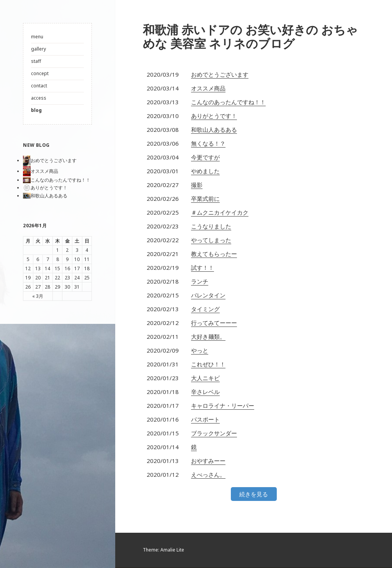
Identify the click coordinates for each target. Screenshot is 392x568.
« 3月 (38, 296)
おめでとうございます (220, 75)
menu (37, 37)
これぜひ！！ (208, 365)
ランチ (200, 282)
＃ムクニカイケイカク (220, 213)
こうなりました (211, 227)
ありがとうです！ (214, 117)
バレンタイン (208, 296)
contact (39, 86)
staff (36, 61)
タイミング (205, 310)
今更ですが (205, 158)
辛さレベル (205, 392)
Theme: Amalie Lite (163, 551)
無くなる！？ (208, 144)
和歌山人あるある (214, 130)
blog (36, 110)
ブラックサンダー (214, 434)
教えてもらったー (214, 254)
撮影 (197, 186)
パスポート (205, 420)
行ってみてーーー (214, 323)
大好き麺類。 (208, 337)
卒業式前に (205, 199)
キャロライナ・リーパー (223, 406)
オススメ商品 (208, 89)
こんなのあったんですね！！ (228, 103)
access (39, 98)
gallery (38, 49)
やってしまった (211, 241)
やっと (200, 351)
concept (40, 73)
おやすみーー (208, 461)
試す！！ (203, 268)
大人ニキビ (205, 379)
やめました (205, 172)
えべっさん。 (208, 475)
